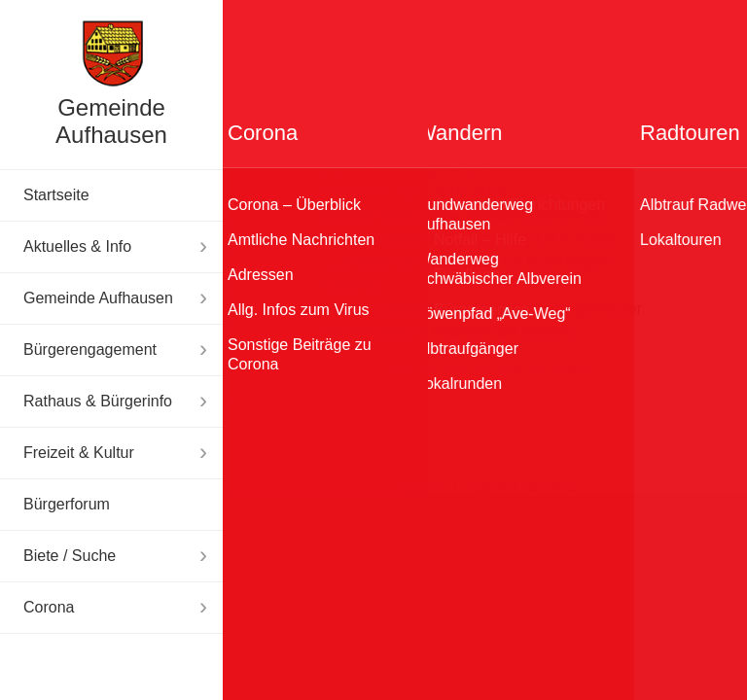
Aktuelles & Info (77, 246)
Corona (49, 607)
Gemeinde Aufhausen (111, 121)
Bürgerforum (67, 504)
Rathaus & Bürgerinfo (98, 401)
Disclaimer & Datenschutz (519, 488)
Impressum (419, 488)
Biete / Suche (70, 556)
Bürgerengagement (90, 350)
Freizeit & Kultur (79, 453)
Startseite (56, 195)
